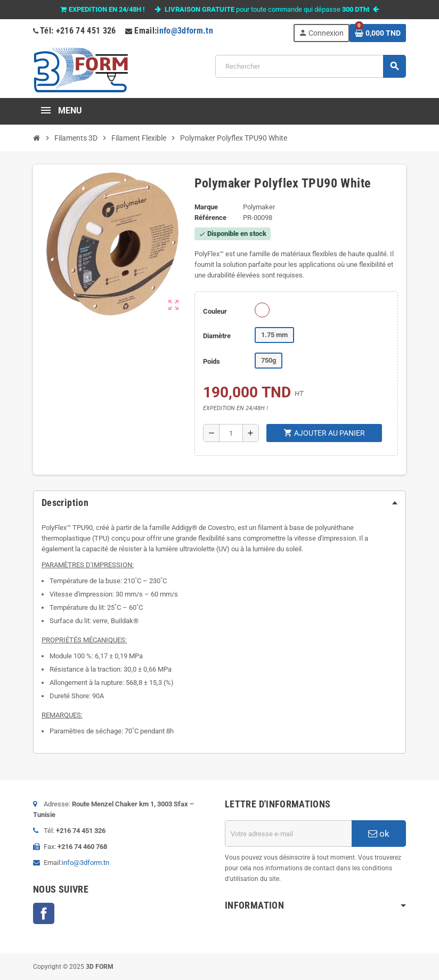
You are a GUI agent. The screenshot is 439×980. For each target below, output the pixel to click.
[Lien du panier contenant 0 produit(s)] (378, 33)
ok (379, 834)
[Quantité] (231, 433)
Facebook (44, 913)
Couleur (215, 311)
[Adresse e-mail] (288, 834)
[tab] (220, 503)
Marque (206, 207)
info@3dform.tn (185, 31)
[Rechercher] (310, 66)
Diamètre (217, 336)
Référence (210, 218)
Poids (212, 361)
